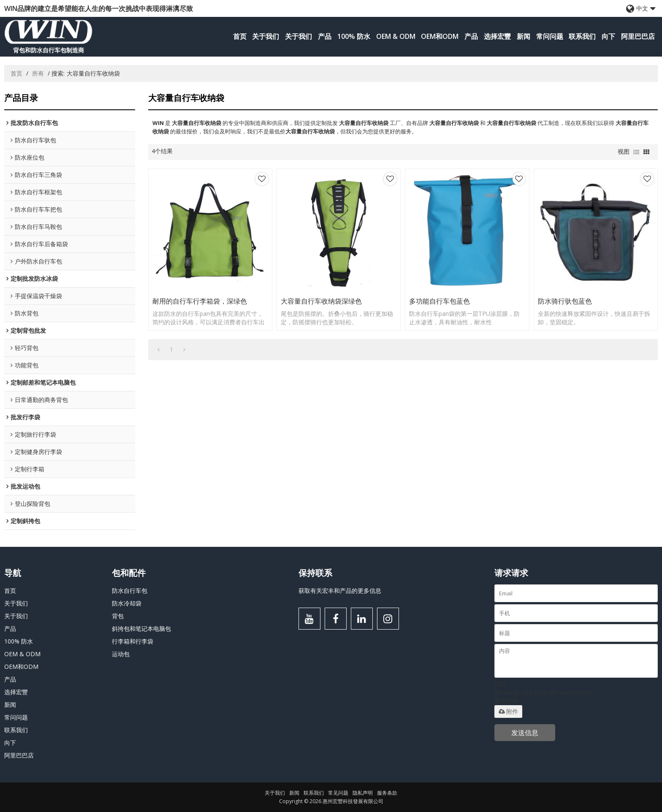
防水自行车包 (130, 591)
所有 (38, 73)
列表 (636, 152)
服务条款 (387, 793)
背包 (118, 616)
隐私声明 (363, 793)
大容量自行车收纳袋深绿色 (321, 301)
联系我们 (582, 36)
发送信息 (525, 733)
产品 (325, 36)
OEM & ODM (396, 36)
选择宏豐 (497, 36)
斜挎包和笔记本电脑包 (141, 629)
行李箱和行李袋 (133, 641)
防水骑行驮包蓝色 (565, 301)
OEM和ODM (440, 36)
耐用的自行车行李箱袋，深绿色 (200, 301)
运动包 (121, 654)
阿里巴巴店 (638, 36)
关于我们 (266, 36)
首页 (240, 36)
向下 (608, 36)
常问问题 (550, 36)
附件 (508, 712)
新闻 (524, 36)
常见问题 (338, 793)
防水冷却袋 (127, 603)
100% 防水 (354, 36)
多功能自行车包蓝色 (440, 301)
